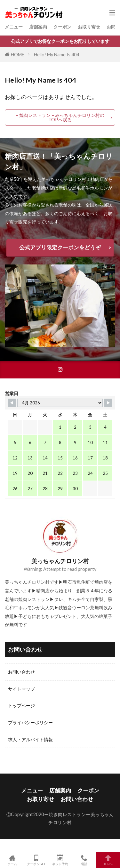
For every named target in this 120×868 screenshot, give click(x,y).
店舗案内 (38, 27)
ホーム (12, 860)
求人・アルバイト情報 (30, 739)
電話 (84, 860)
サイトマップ (21, 689)
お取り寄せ (89, 27)
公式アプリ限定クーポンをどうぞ (60, 247)
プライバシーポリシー (30, 722)
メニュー (14, 27)
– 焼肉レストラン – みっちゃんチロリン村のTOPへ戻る (60, 117)
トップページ (21, 706)
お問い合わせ (21, 672)
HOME (18, 55)
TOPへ (108, 860)
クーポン (62, 27)
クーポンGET (36, 860)
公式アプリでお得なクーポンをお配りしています (60, 41)
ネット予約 (60, 860)
